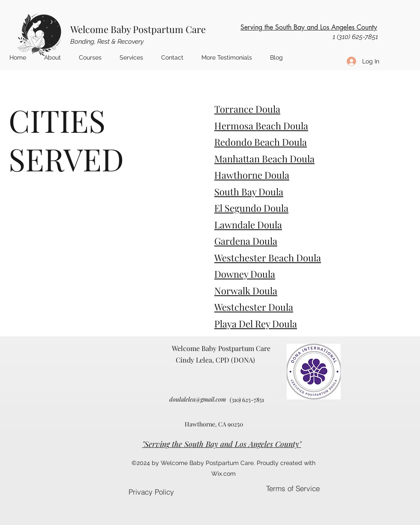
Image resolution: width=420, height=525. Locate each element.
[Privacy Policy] (151, 492)
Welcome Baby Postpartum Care (138, 29)
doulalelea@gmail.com (198, 399)
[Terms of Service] (293, 488)
